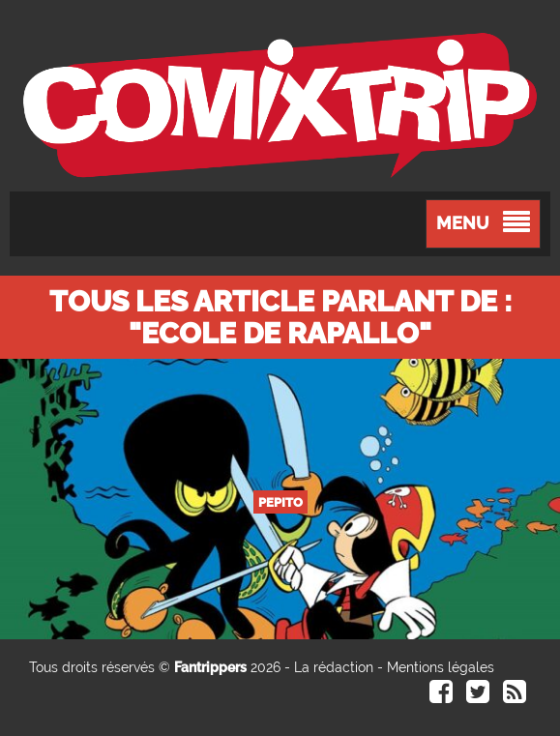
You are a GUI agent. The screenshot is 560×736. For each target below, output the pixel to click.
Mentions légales (441, 667)
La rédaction (334, 667)
